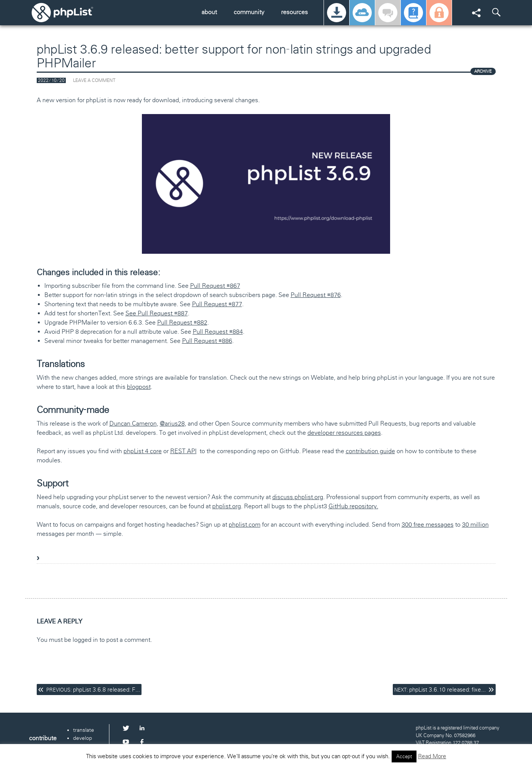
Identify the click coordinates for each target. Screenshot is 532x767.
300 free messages (428, 525)
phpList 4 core (143, 451)
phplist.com (245, 525)
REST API (183, 451)
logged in (85, 640)
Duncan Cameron (133, 423)
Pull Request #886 (207, 341)
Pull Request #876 (316, 295)
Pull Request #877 (217, 304)
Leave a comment (94, 80)
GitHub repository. (353, 506)
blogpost (139, 387)
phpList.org (73, 12)
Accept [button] (404, 756)
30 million (475, 525)
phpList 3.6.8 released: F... (93, 690)
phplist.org (227, 506)
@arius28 (172, 423)
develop (83, 738)
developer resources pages (344, 433)
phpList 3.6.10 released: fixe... (440, 690)
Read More (432, 756)
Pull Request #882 (182, 322)
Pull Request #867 (215, 286)
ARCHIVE (483, 71)
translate (84, 730)
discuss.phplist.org (298, 497)
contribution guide (370, 451)
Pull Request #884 (218, 332)
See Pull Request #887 (157, 313)
